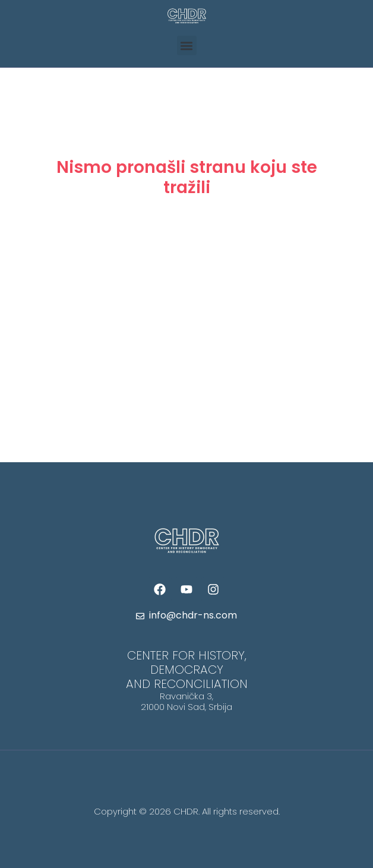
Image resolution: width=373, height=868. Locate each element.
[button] (187, 45)
